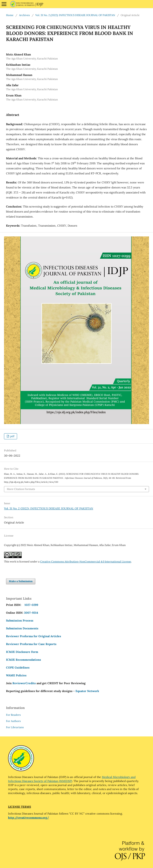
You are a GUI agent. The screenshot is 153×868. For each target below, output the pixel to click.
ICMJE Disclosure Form (22, 652)
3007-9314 (31, 613)
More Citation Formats (21, 489)
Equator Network (87, 691)
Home (10, 15)
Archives (24, 15)
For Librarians (15, 727)
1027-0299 (31, 605)
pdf (12, 436)
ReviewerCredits (24, 683)
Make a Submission (21, 581)
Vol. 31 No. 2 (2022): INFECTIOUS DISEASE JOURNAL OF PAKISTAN (75, 15)
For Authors (13, 721)
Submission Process (20, 621)
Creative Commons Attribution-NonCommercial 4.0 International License (86, 562)
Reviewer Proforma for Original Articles (34, 636)
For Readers (13, 715)
